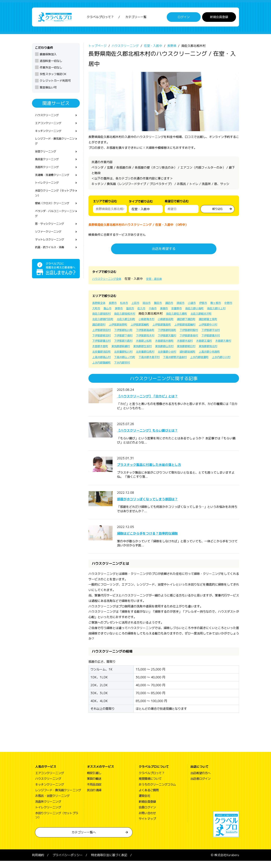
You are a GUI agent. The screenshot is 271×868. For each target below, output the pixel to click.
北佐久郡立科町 (185, 321)
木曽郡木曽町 (123, 353)
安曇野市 (213, 310)
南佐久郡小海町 (103, 315)
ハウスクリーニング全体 (109, 280)
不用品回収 (94, 791)
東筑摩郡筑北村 (103, 358)
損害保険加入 (48, 56)
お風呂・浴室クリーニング (52, 803)
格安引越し (94, 780)
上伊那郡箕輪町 (216, 326)
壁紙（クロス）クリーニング (55, 212)
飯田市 (165, 304)
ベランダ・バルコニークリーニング (55, 223)
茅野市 (149, 310)
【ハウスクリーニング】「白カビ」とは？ (160, 403)
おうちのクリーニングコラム (157, 791)
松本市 (128, 304)
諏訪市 (177, 304)
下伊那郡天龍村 (152, 342)
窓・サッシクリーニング (52, 235)
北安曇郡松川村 (152, 358)
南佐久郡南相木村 (178, 315)
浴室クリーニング (47, 156)
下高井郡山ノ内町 (156, 364)
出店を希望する (164, 250)
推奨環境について (150, 786)
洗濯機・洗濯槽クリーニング (55, 182)
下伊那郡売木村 (127, 342)
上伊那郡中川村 (155, 331)
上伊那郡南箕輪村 (129, 331)
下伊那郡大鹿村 (127, 348)
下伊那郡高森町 (103, 337)
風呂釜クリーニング (49, 165)
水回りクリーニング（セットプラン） (55, 201)
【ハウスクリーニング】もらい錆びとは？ (160, 437)
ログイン (184, 18)
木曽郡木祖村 (196, 348)
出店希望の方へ (200, 780)
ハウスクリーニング (49, 117)
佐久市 (174, 310)
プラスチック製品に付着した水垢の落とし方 (162, 471)
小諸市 (202, 304)
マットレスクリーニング (52, 252)
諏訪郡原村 (170, 326)
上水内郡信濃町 (103, 369)
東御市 (199, 310)
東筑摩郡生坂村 (170, 353)
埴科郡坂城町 (224, 358)
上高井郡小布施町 (104, 364)
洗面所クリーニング (49, 173)
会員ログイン (147, 814)
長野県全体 (100, 304)
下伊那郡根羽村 (201, 337)
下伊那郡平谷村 (176, 337)
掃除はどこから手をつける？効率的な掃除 (160, 540)
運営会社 (144, 803)
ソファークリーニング (50, 243)
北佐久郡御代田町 (159, 321)
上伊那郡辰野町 (192, 326)
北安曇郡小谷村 (201, 358)
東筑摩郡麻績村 (146, 353)
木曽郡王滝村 (218, 348)
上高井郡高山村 (130, 364)
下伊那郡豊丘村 (103, 348)
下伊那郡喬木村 (201, 342)
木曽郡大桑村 (101, 353)
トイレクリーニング (49, 190)
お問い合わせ (147, 820)
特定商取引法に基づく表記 (109, 862)
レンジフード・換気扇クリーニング (55, 145)
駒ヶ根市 (98, 310)
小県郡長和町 (101, 326)
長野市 (115, 304)
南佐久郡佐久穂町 (104, 321)
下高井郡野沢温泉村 (213, 364)
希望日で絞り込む (177, 203)
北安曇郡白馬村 (176, 358)
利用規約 (38, 862)
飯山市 (137, 310)
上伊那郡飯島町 (103, 331)
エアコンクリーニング (50, 126)
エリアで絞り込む (105, 203)
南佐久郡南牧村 (152, 315)
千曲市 (187, 310)
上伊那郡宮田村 (179, 331)
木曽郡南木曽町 (173, 348)
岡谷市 (152, 304)
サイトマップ (147, 826)
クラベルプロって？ (100, 18)
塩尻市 (162, 310)
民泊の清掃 (94, 797)
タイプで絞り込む (141, 204)
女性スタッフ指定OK (53, 76)
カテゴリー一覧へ (84, 839)
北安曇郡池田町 (127, 358)
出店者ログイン (200, 786)
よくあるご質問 (149, 797)
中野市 (112, 310)
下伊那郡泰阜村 (176, 342)
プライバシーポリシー (68, 862)
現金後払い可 (48, 89)
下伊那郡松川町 (204, 331)
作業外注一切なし (51, 69)
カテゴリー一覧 (136, 18)
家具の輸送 (94, 786)
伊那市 (215, 304)
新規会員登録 (219, 18)
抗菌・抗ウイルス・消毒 (52, 260)
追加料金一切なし (51, 63)
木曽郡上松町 (150, 348)
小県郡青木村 (208, 321)
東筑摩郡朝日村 (219, 353)
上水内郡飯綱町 (152, 369)
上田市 (140, 304)
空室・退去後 (159, 280)
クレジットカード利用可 (55, 82)
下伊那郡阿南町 (127, 337)
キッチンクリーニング (50, 134)
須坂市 (190, 304)
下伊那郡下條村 (103, 342)
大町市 (125, 310)
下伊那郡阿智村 (152, 337)
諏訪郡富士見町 (149, 326)
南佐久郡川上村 (127, 315)
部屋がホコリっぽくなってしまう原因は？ (160, 506)
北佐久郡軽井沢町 (132, 321)
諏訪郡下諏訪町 (124, 326)
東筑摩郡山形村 (195, 353)
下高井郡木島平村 (184, 364)
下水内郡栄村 (175, 369)
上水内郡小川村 (127, 369)
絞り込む (218, 210)
